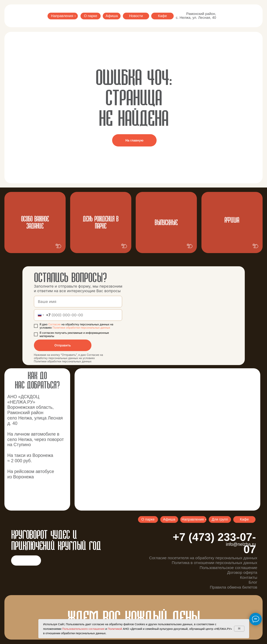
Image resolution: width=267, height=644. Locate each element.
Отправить (63, 345)
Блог (253, 582)
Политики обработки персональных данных (81, 328)
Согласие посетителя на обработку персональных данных (203, 558)
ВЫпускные (166, 223)
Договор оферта (242, 572)
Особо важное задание (35, 223)
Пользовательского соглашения (83, 629)
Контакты (249, 577)
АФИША (232, 220)
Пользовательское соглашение (228, 568)
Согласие (55, 324)
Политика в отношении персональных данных (214, 563)
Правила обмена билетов (234, 587)
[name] (78, 302)
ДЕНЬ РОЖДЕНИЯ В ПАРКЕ (101, 223)
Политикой (115, 629)
